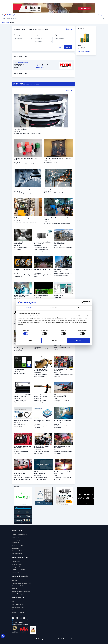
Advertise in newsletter (18, 570)
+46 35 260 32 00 (18, 622)
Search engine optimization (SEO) (21, 583)
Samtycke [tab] (29, 308)
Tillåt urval (54, 341)
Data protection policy (18, 607)
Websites (14, 588)
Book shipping (16, 540)
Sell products (16, 543)
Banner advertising (17, 564)
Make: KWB (81, 45)
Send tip (69, 29)
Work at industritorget (18, 613)
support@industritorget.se (20, 624)
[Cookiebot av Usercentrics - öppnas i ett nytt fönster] (83, 302)
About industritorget (18, 605)
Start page (5, 22)
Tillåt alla (78, 341)
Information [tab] (54, 308)
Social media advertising (19, 586)
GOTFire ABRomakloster (82, 48)
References (15, 602)
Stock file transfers (17, 545)
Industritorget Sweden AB (20, 620)
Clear (59, 47)
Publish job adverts (17, 551)
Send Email (40, 67)
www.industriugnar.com (44, 66)
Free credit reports (17, 554)
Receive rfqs (15, 537)
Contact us (15, 610)
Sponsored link (16, 562)
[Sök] (103, 18)
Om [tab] (79, 308)
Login (101, 15)
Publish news (15, 572)
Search (68, 47)
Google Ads (15, 580)
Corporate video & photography (21, 591)
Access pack (15, 548)
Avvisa (30, 341)
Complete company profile (19, 535)
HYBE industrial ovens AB (21, 62)
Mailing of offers (17, 567)
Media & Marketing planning (20, 594)
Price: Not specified (84, 52)
